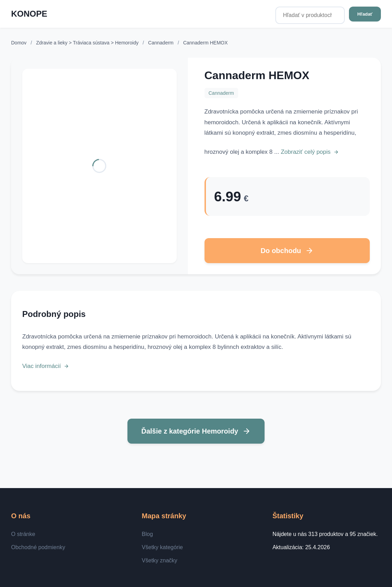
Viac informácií (46, 366)
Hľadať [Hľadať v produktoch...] (365, 14)
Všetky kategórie (162, 547)
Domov (19, 43)
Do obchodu (287, 251)
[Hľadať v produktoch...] (310, 15)
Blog (147, 534)
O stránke (23, 534)
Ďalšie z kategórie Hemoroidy (196, 431)
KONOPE (29, 14)
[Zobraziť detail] (99, 166)
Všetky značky (159, 560)
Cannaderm (162, 43)
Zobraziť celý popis (310, 152)
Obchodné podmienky (38, 547)
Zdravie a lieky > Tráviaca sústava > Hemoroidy (88, 43)
